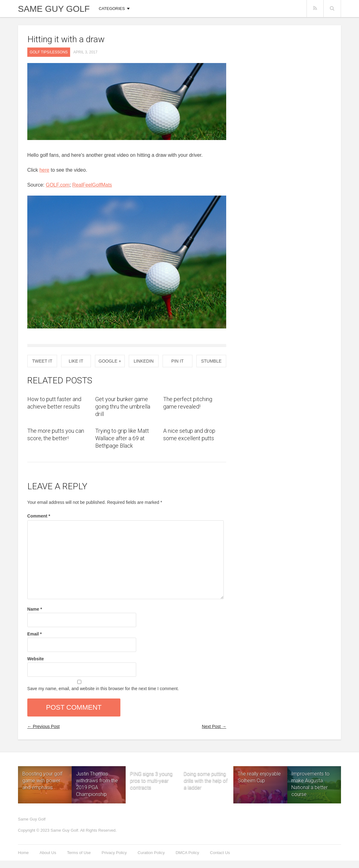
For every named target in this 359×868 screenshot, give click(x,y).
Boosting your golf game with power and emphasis (42, 781)
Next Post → (214, 726)
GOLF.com (57, 185)
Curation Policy (151, 853)
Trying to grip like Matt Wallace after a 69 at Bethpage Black (122, 438)
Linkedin (144, 361)
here (44, 170)
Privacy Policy (114, 853)
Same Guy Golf (54, 9)
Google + (110, 361)
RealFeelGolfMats (92, 185)
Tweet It (42, 361)
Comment (39, 516)
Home (23, 853)
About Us (48, 853)
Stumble (211, 361)
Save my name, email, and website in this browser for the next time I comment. (103, 689)
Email (35, 634)
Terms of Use (79, 853)
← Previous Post (43, 726)
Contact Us (220, 853)
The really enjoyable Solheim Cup (259, 777)
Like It (76, 361)
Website (36, 659)
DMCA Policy (187, 853)
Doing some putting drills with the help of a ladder (206, 773)
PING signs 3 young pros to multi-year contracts (151, 773)
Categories (112, 9)
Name (35, 609)
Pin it (177, 361)
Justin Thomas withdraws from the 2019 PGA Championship (97, 784)
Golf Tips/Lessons (49, 52)
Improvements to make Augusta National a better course (310, 784)
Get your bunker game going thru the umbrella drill (123, 407)
